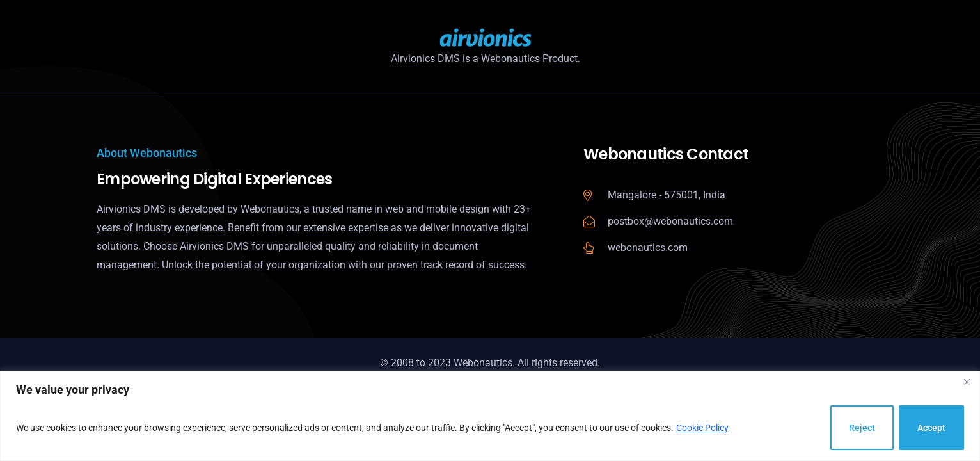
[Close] (967, 382)
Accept (931, 428)
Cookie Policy (702, 428)
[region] (490, 416)
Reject (862, 428)
